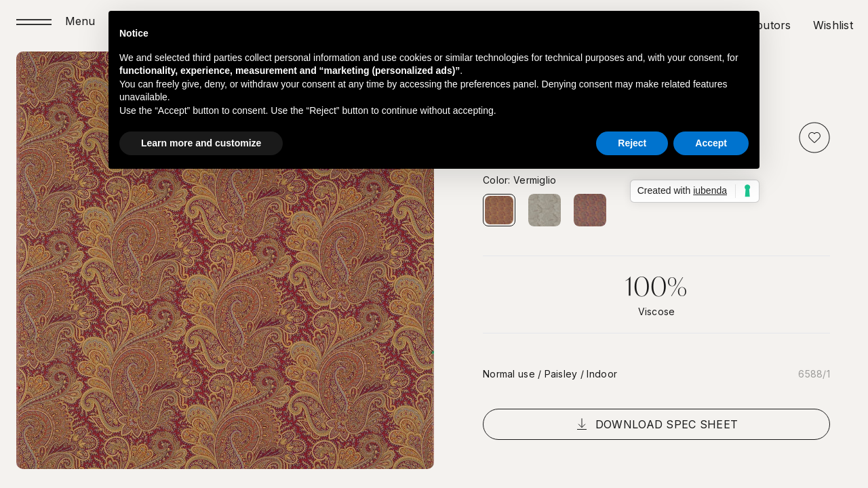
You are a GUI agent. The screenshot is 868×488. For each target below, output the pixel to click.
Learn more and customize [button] (201, 143)
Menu (80, 22)
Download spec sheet (656, 424)
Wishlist (833, 25)
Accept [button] (711, 143)
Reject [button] (632, 143)
